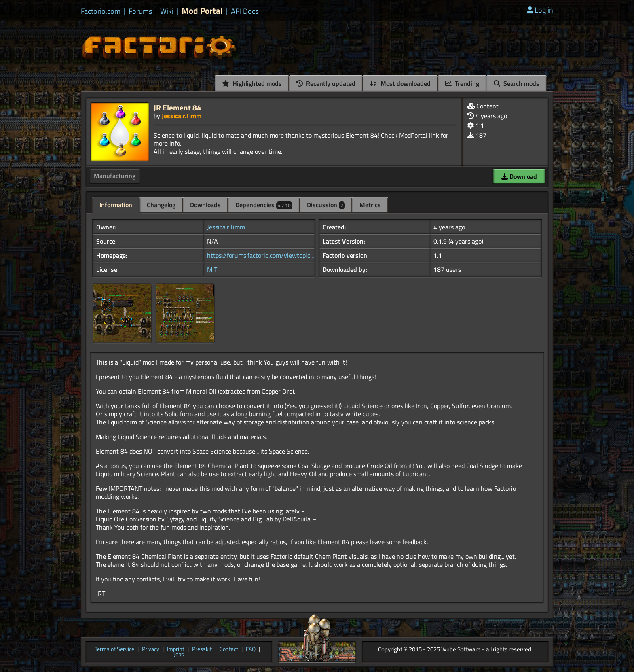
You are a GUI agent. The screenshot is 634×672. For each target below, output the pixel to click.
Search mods (517, 83)
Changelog (161, 205)
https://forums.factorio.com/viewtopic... (260, 255)
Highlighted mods (252, 83)
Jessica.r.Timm (182, 116)
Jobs (179, 655)
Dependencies (264, 205)
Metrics (370, 205)
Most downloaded (400, 83)
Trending (462, 83)
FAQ (251, 649)
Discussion (326, 205)
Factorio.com (101, 11)
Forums (140, 11)
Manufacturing (115, 176)
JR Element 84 (178, 107)
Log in (540, 10)
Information (116, 205)
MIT (212, 269)
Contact (229, 649)
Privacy (151, 649)
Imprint (176, 649)
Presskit (202, 649)
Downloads (205, 205)
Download (519, 176)
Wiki (167, 11)
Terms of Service (114, 649)
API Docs (245, 11)
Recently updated (326, 83)
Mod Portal (202, 11)
